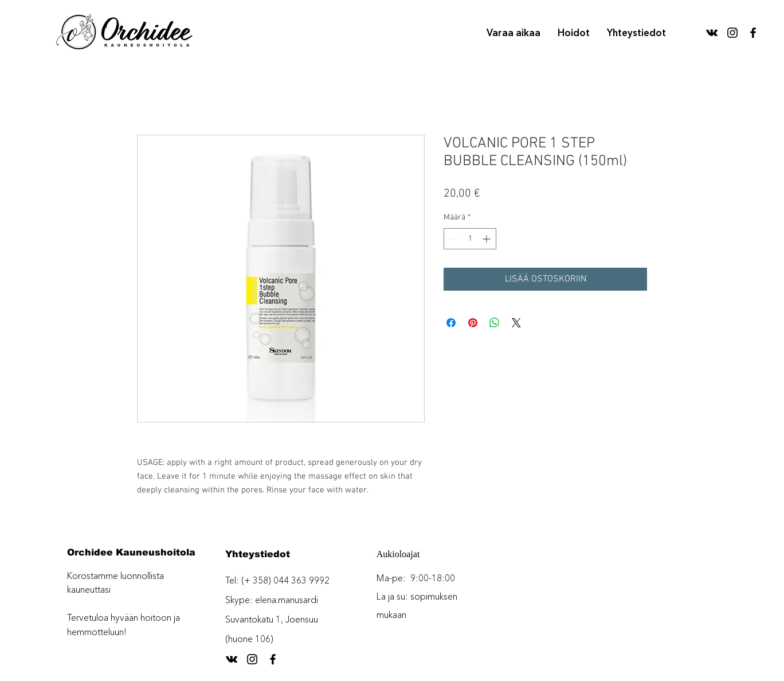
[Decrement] (452, 239)
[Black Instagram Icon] (732, 33)
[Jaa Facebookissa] (451, 323)
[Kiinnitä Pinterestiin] (473, 323)
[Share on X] (516, 323)
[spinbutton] (470, 239)
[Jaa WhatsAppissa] (495, 323)
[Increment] (487, 239)
